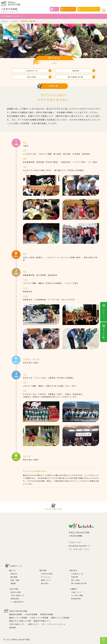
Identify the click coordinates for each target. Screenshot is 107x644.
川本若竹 (15, 21)
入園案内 (73, 589)
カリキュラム (46, 577)
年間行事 (75, 71)
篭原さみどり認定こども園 (20, 621)
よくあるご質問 (77, 595)
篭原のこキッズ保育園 (18, 618)
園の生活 (73, 570)
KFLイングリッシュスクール (54, 624)
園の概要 (14, 577)
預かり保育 (32, 77)
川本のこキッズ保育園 (39, 618)
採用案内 (13, 628)
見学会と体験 (16, 592)
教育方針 (14, 574)
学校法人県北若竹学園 (18, 611)
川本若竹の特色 (47, 574)
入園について (76, 592)
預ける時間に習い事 (75, 77)
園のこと (13, 570)
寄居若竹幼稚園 (47, 614)
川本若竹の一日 (32, 71)
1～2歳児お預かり (18, 602)
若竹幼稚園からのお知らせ (12, 16)
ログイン (104, 313)
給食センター (34, 624)
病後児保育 (15, 599)
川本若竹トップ (15, 566)
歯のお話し (45, 583)
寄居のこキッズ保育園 (60, 618)
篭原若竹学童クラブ (42, 621)
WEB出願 (104, 334)
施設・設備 (15, 580)
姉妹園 (13, 583)
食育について (46, 580)
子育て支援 (14, 589)
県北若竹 (5, 21)
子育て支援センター (18, 595)
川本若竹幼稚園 (10, 10)
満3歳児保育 (76, 599)
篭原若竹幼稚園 (15, 614)
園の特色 (43, 570)
